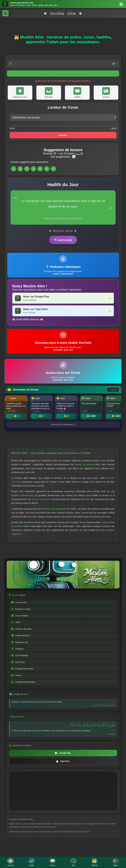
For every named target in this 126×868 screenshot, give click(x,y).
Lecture (63, 135)
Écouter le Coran (21, 609)
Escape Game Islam (22, 669)
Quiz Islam (18, 662)
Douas (16, 675)
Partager (63, 240)
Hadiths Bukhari (20, 636)
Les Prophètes (20, 655)
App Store (63, 761)
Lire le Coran (19, 602)
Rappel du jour (20, 642)
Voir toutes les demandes (63, 424)
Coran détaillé (19, 616)
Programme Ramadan (23, 682)
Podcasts (17, 649)
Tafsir (16, 622)
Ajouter (113, 390)
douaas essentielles (41, 499)
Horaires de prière (21, 629)
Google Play (63, 753)
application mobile (32, 832)
